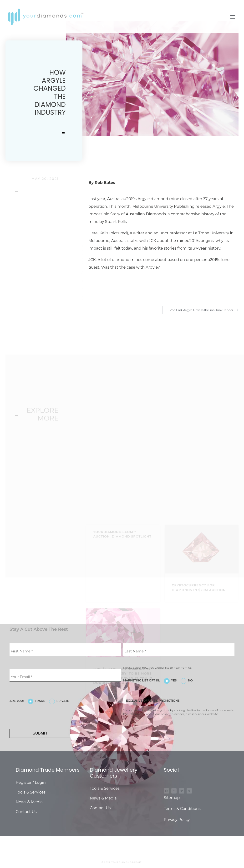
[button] (232, 17)
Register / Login (31, 782)
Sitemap (172, 798)
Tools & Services (31, 792)
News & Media (29, 802)
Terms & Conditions (182, 809)
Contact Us (26, 812)
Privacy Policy (177, 820)
